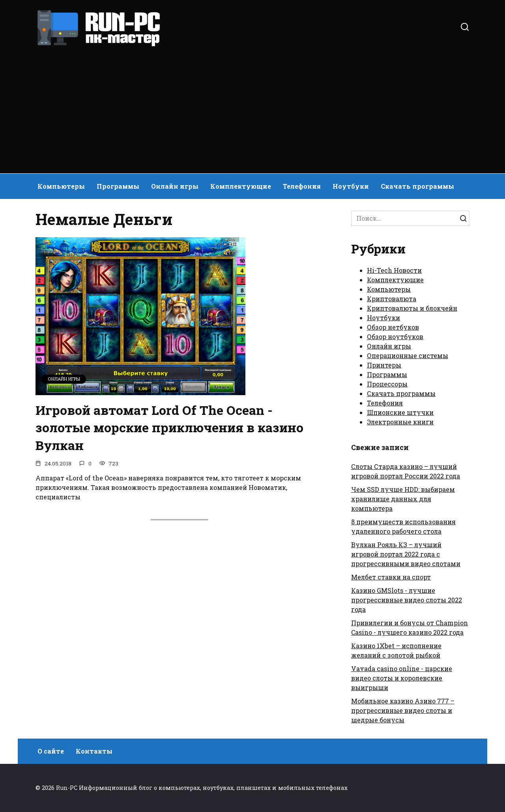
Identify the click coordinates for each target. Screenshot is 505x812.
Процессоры (387, 384)
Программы (118, 186)
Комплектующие (241, 186)
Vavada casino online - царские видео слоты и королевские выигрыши (402, 678)
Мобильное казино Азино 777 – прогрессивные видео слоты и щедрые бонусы (403, 710)
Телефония (302, 186)
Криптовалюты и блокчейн (412, 308)
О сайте (51, 751)
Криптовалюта (392, 299)
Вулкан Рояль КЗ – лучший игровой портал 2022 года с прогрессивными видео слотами (406, 554)
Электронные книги (400, 422)
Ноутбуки (351, 186)
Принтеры (384, 365)
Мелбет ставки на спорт (391, 577)
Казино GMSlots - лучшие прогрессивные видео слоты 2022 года (407, 600)
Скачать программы (417, 186)
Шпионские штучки (400, 412)
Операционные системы (408, 355)
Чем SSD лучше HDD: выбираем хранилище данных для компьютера (403, 499)
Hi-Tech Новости (394, 270)
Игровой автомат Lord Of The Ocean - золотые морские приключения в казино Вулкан (169, 428)
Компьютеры (61, 186)
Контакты (94, 751)
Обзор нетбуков (393, 327)
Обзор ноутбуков (395, 337)
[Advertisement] (252, 107)
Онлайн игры (175, 186)
